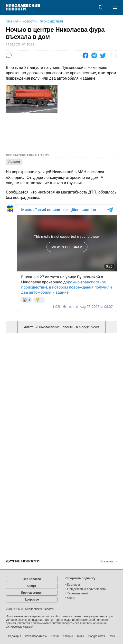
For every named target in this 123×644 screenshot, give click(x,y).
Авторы (68, 636)
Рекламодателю (36, 636)
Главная (12, 21)
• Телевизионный (77, 593)
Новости (29, 21)
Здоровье (32, 600)
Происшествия (51, 21)
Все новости (109, 561)
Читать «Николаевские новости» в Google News (61, 327)
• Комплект (73, 585)
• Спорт (71, 598)
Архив (55, 636)
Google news (96, 636)
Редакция (15, 636)
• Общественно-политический (86, 589)
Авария (14, 162)
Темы (80, 636)
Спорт (32, 586)
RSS (112, 636)
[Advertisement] (61, 375)
